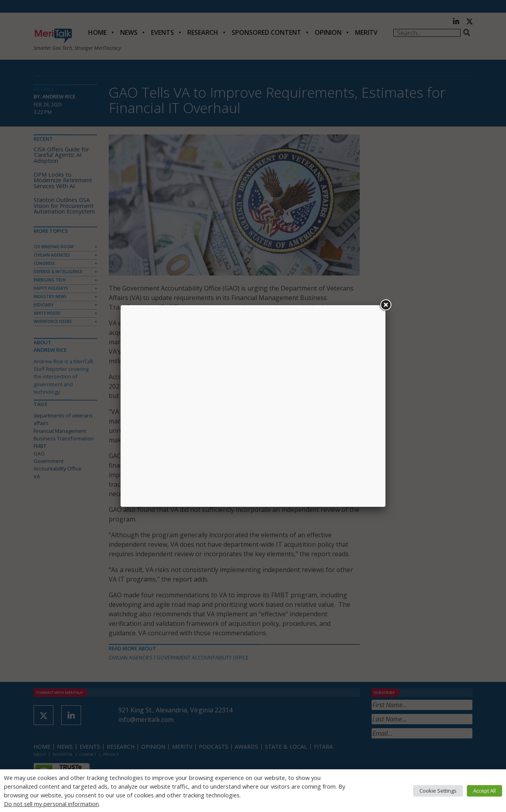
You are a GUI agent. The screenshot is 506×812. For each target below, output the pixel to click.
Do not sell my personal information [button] (51, 804)
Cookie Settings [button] (438, 791)
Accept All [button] (484, 791)
